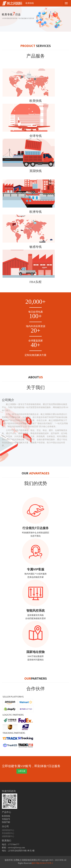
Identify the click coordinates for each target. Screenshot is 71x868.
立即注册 (22, 771)
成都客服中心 (8, 836)
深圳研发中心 (8, 830)
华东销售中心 (8, 833)
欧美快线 (30, 3)
